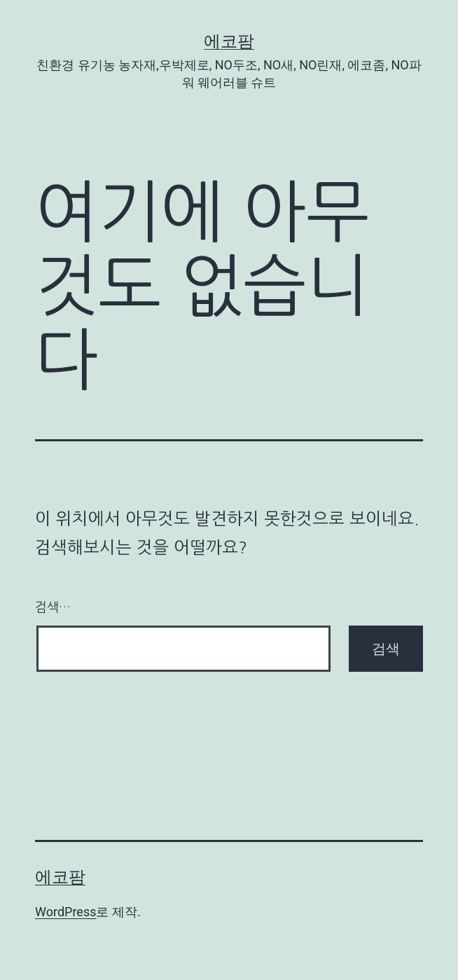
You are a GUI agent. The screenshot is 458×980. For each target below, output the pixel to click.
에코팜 (229, 41)
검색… (53, 607)
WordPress (65, 912)
